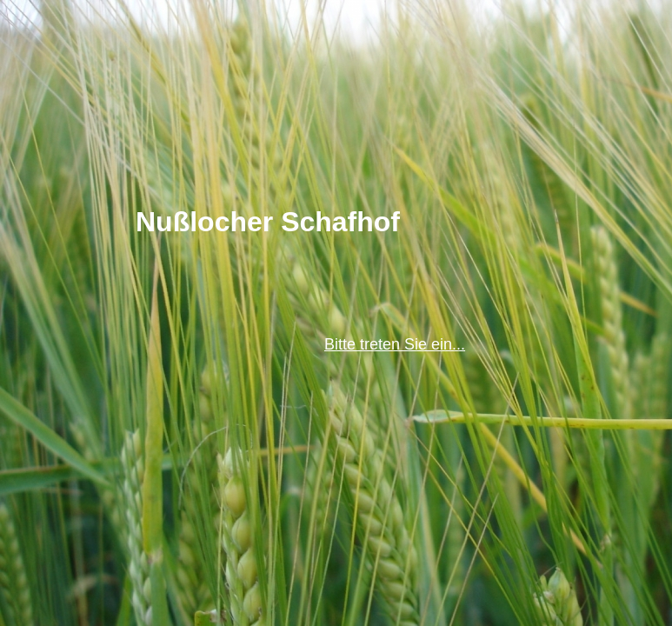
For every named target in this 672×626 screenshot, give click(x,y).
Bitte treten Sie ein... (395, 344)
